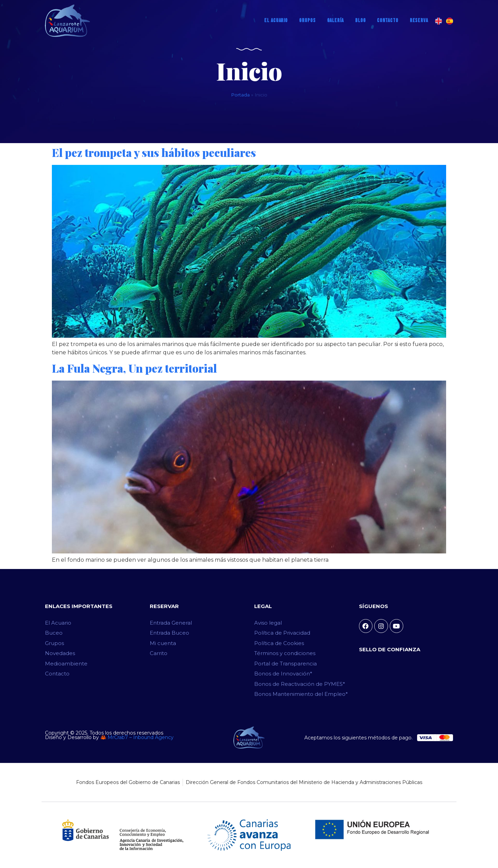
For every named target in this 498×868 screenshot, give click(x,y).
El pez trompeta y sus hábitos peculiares (154, 152)
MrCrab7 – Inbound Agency (141, 737)
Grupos (307, 21)
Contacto (388, 21)
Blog (361, 21)
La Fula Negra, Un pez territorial (134, 368)
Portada (240, 95)
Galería (335, 21)
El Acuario (276, 21)
